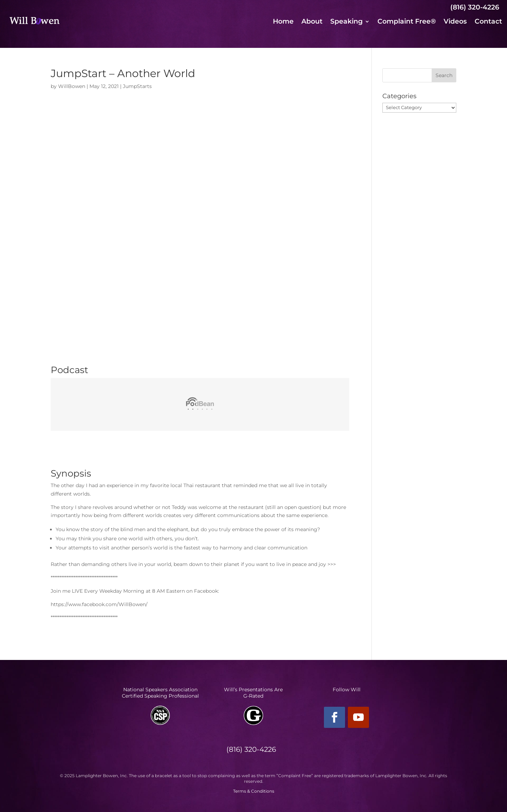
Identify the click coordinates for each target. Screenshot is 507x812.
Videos (455, 22)
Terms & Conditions (254, 791)
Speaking (346, 22)
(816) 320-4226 (475, 7)
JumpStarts (137, 86)
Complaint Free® (407, 22)
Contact (488, 22)
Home (283, 22)
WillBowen (72, 86)
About (312, 22)
